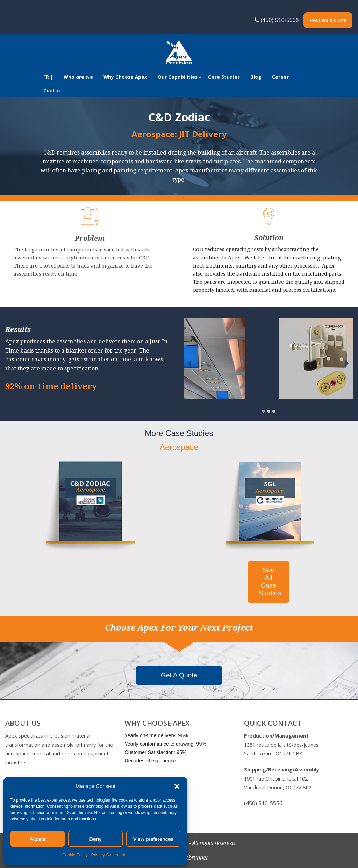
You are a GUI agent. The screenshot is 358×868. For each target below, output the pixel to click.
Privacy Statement (108, 855)
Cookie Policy (75, 855)
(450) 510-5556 (278, 20)
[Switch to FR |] (48, 77)
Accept (38, 839)
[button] (177, 786)
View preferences (153, 839)
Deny (95, 839)
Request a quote (328, 20)
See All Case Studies (270, 581)
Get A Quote (179, 675)
